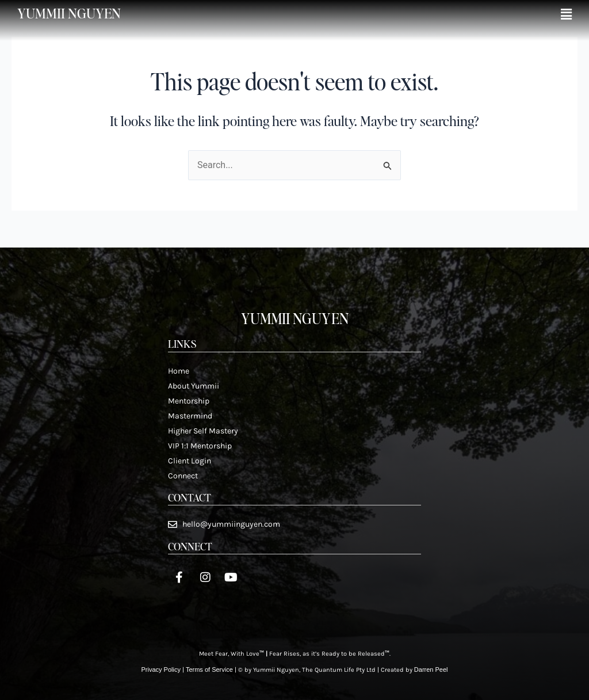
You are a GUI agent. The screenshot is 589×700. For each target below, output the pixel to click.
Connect (183, 476)
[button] (566, 15)
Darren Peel (431, 669)
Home (179, 371)
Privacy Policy (160, 669)
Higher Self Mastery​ (203, 431)
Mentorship (189, 401)
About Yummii (194, 386)
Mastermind (190, 416)
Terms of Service (209, 669)
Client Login (190, 461)
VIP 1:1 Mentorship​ (200, 446)
